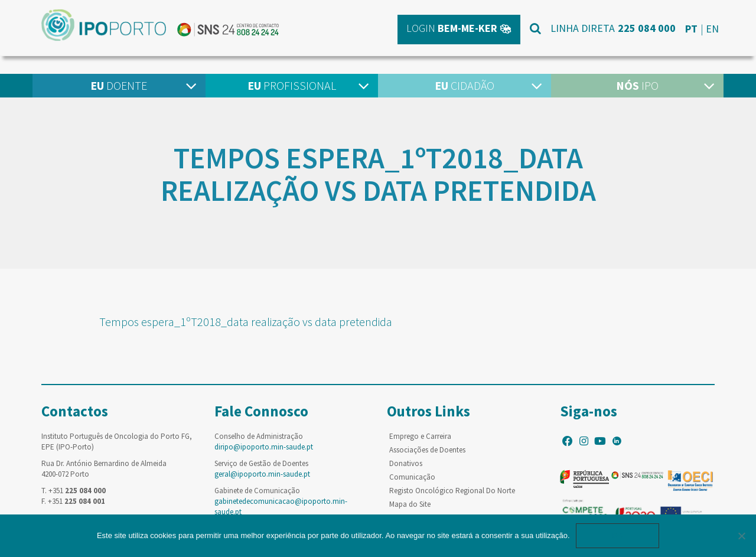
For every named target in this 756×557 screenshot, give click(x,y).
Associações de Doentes (427, 450)
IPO (637, 85)
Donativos (406, 463)
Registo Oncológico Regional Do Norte (452, 491)
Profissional (292, 85)
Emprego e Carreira (420, 436)
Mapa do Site (410, 504)
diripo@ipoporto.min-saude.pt (264, 447)
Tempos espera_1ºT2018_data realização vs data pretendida (246, 322)
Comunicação (412, 477)
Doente (119, 85)
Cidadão (465, 85)
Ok (618, 535)
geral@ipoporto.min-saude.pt (262, 474)
